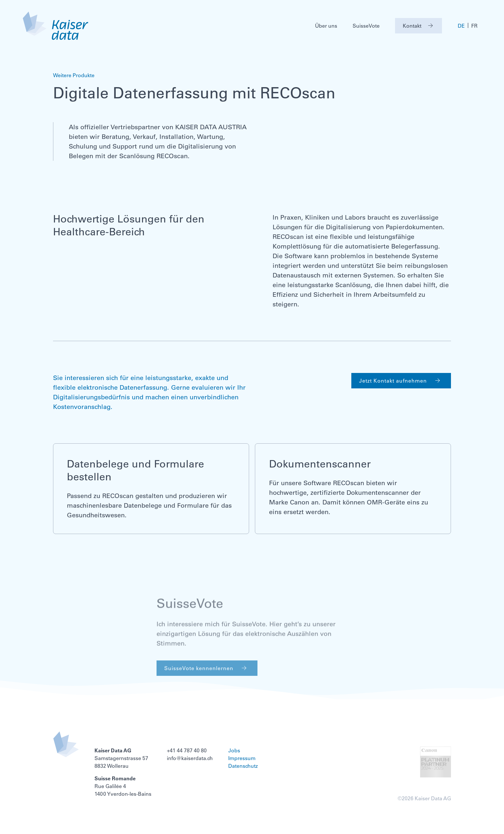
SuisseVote (366, 26)
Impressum (242, 758)
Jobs (234, 750)
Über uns (326, 26)
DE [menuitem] (461, 26)
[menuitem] (461, 26)
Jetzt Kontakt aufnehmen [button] (401, 381)
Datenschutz (243, 766)
